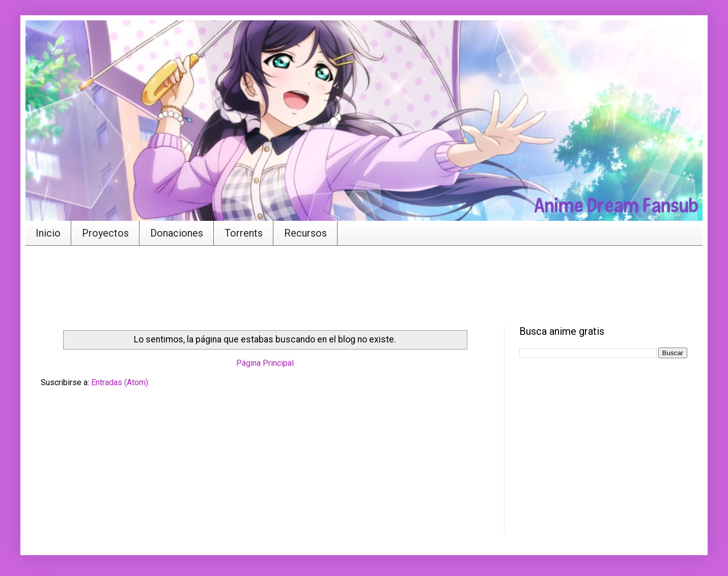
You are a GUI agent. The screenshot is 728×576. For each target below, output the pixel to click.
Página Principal (265, 363)
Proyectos (105, 233)
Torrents (244, 233)
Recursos (305, 233)
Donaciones (177, 233)
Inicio (48, 233)
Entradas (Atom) (120, 382)
